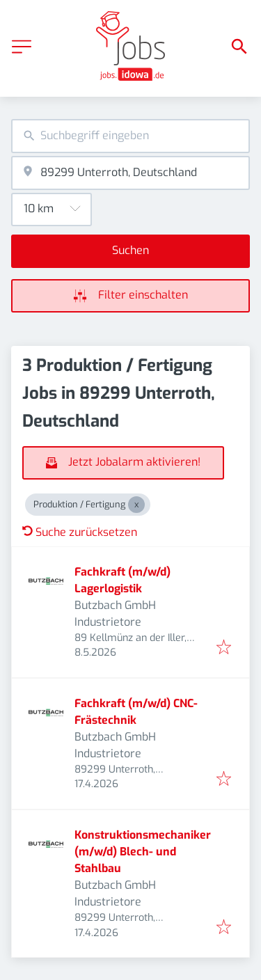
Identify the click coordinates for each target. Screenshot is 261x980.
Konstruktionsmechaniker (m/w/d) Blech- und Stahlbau (143, 852)
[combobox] (130, 136)
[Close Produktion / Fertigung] (136, 505)
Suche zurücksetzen (80, 532)
